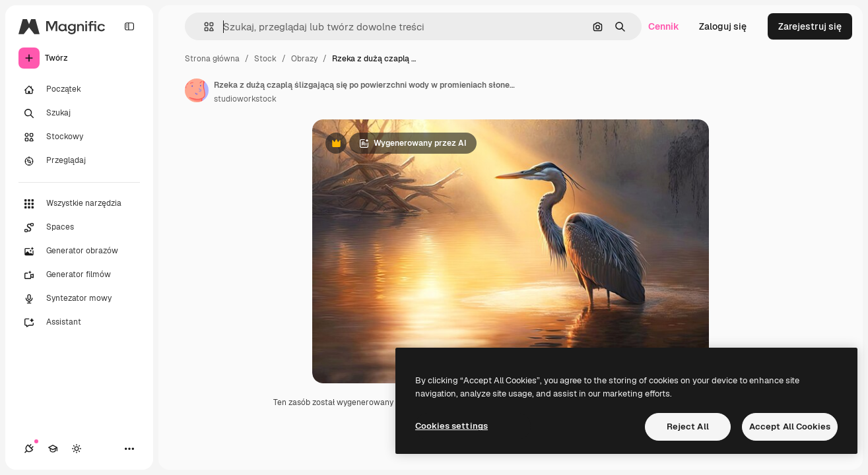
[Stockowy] (79, 137)
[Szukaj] (79, 113)
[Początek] (79, 90)
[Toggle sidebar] (129, 26)
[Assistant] (79, 323)
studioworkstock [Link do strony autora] (245, 99)
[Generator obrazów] (79, 251)
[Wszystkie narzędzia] (79, 204)
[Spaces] (79, 228)
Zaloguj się (723, 26)
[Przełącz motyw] (77, 449)
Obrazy (304, 59)
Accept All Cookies (790, 427)
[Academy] (53, 449)
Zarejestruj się (810, 26)
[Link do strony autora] (197, 90)
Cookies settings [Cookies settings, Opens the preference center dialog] (451, 426)
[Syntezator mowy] (79, 299)
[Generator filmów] (79, 275)
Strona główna (212, 59)
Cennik (664, 26)
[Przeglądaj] (79, 161)
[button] (204, 27)
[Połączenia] (29, 449)
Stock (265, 59)
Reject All (688, 427)
